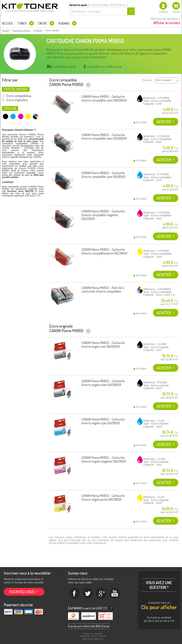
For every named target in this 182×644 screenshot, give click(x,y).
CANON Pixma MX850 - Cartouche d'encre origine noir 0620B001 (103, 345)
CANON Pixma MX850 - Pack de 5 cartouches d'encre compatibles (103, 290)
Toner (22, 23)
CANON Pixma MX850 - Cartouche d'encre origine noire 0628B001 (103, 383)
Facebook (75, 594)
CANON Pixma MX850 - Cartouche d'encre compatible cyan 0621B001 (103, 175)
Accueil (8, 23)
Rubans (64, 23)
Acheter (164, 122)
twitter (88, 594)
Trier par (147, 80)
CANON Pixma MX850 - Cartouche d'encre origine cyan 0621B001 (103, 421)
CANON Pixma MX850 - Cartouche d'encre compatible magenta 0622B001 (103, 215)
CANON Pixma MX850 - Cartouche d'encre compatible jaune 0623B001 (104, 251)
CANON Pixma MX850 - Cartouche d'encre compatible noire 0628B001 (104, 137)
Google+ (101, 594)
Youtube (115, 594)
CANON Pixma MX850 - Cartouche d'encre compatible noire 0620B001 (104, 98)
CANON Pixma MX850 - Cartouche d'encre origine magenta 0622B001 (104, 459)
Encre (43, 23)
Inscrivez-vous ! (22, 592)
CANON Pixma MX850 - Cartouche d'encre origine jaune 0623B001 (103, 498)
